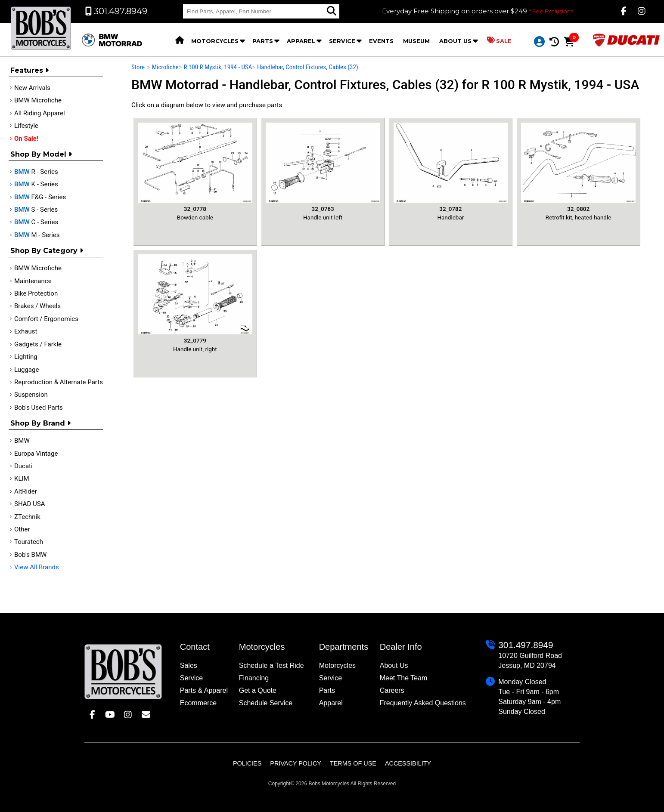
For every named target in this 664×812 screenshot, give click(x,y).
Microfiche (165, 67)
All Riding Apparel (40, 113)
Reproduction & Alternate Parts (59, 382)
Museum (416, 41)
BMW (22, 441)
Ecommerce (198, 703)
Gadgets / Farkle (38, 344)
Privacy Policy (296, 763)
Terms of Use (353, 763)
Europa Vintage (36, 454)
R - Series (36, 172)
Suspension (31, 395)
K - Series (36, 184)
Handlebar (451, 171)
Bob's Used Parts (39, 408)
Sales (189, 665)
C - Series (36, 222)
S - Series (36, 210)
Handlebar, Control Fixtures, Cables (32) (308, 67)
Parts (263, 41)
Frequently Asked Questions (423, 703)
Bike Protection (36, 293)
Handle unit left (323, 171)
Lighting (26, 357)
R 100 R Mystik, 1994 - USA (218, 67)
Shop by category (47, 251)
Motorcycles (215, 41)
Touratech (29, 542)
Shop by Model (41, 154)
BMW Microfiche (38, 100)
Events (381, 41)
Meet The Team (404, 678)
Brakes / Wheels (37, 306)
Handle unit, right (195, 303)
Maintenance (33, 281)
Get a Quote (258, 690)
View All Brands (37, 567)
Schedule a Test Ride (271, 665)
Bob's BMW (30, 555)
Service (342, 41)
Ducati (23, 466)
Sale (499, 40)
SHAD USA (30, 504)
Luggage (26, 370)
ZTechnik (27, 517)
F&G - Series (40, 197)
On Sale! (26, 139)
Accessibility (408, 763)
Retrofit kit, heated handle (578, 171)
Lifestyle (26, 126)
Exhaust (26, 331)
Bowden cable (195, 171)
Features (29, 70)
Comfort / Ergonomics (46, 319)
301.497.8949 (526, 645)
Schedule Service (266, 703)
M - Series (37, 235)
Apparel (301, 41)
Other (22, 529)
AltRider (26, 491)
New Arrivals (32, 88)
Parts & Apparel (204, 690)
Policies (247, 763)
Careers (392, 690)
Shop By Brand (40, 423)
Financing (254, 678)
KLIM (22, 479)
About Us (455, 41)
